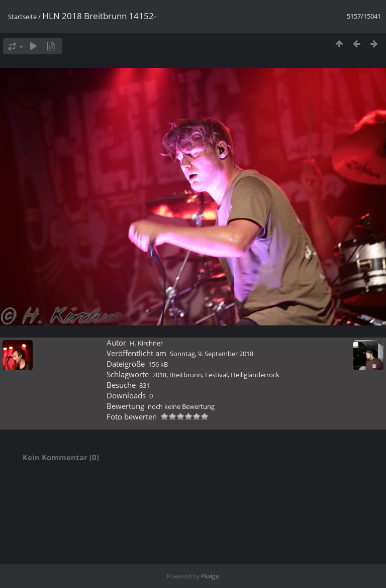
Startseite (22, 17)
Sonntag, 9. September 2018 (212, 354)
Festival (216, 375)
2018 (159, 375)
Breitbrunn (186, 375)
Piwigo (210, 576)
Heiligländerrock (255, 375)
